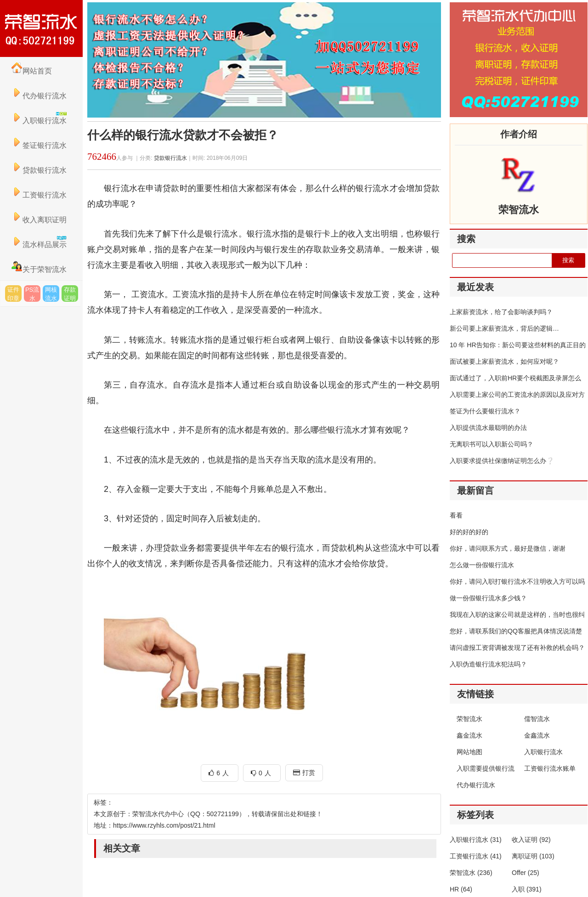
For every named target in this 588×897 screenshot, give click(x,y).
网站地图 (469, 752)
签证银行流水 (39, 145)
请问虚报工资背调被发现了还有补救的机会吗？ (517, 648)
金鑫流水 (537, 735)
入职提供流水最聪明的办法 (488, 428)
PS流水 (32, 294)
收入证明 (531, 840)
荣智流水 (469, 719)
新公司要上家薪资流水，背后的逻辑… (504, 328)
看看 (456, 515)
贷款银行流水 (39, 170)
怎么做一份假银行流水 (482, 565)
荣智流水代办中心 (41, 28)
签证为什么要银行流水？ (485, 411)
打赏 (304, 773)
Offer (526, 873)
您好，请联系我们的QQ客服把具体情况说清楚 (516, 631)
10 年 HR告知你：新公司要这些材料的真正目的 (518, 345)
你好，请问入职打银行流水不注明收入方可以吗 (517, 581)
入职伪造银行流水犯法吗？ (488, 664)
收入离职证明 (39, 220)
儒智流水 (537, 719)
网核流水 (51, 294)
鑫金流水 (469, 735)
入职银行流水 (543, 752)
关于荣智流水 (39, 269)
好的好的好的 (469, 532)
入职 (527, 889)
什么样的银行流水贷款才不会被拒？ (183, 135)
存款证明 (70, 294)
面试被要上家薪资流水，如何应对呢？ (504, 361)
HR (461, 889)
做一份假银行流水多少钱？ (488, 598)
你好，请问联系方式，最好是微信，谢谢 (508, 548)
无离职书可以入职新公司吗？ (492, 444)
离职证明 (533, 856)
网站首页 (32, 71)
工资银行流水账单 (550, 768)
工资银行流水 (39, 195)
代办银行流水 (39, 96)
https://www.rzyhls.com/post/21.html (164, 825)
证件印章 (13, 294)
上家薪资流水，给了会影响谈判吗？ (501, 312)
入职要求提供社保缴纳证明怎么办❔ (502, 461)
